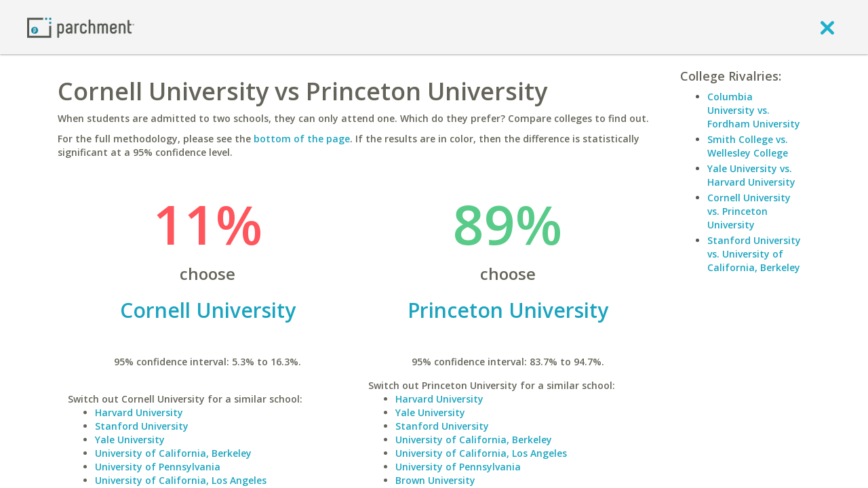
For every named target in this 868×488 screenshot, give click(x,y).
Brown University (435, 480)
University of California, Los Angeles (181, 480)
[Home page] (81, 27)
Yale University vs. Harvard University (751, 175)
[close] (827, 27)
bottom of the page (302, 139)
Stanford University (142, 426)
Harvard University (139, 412)
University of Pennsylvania (158, 467)
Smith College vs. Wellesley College (748, 146)
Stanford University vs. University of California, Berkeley (754, 254)
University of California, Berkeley (173, 453)
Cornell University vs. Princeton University (749, 211)
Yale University (130, 440)
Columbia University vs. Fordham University (754, 110)
